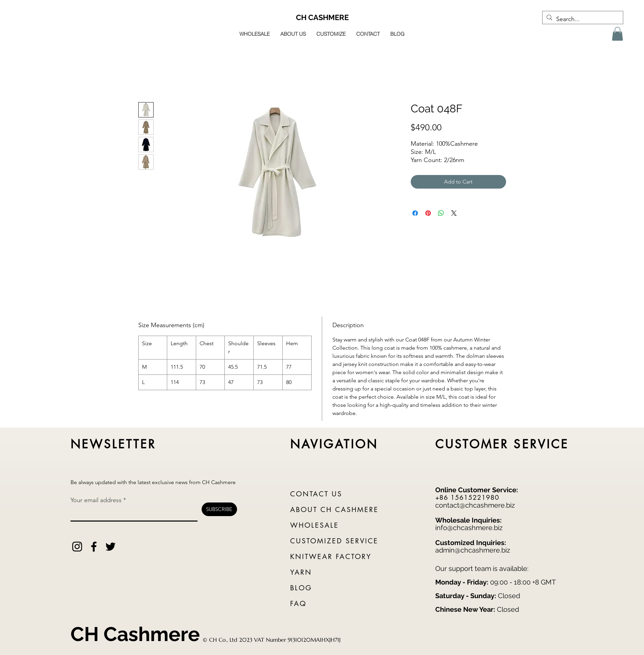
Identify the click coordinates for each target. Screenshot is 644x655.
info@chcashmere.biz (469, 528)
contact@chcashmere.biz (475, 505)
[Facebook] (94, 547)
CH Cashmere (135, 634)
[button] (617, 34)
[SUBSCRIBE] (219, 509)
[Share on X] (454, 213)
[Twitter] (111, 547)
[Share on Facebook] (415, 213)
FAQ (298, 604)
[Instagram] (77, 547)
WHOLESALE (315, 525)
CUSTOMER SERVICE (502, 444)
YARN (301, 572)
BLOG (301, 588)
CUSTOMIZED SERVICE (334, 541)
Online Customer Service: (477, 490)
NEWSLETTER (113, 444)
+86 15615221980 (467, 498)
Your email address (96, 500)
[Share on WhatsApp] (441, 213)
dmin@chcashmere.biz (475, 550)
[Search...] (582, 19)
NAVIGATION (334, 444)
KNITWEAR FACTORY (331, 557)
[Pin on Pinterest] (428, 213)
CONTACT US (316, 494)
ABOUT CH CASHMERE (334, 510)
